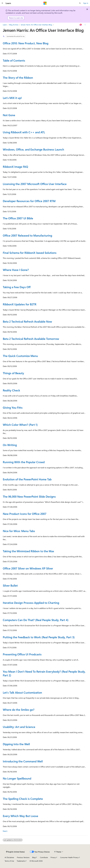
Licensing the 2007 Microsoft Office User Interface (35, 184)
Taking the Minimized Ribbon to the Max (28, 551)
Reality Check (11, 390)
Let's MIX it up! (12, 98)
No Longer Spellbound (17, 778)
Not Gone (9, 115)
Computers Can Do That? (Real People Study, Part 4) (36, 620)
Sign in (86, 3)
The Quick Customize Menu (20, 356)
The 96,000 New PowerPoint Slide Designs (29, 496)
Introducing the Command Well (23, 761)
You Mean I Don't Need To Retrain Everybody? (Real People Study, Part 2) (44, 673)
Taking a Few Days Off (17, 287)
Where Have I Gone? (16, 270)
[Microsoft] (45, 3)
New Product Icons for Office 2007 (25, 514)
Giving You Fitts (13, 407)
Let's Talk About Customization (22, 692)
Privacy (53, 857)
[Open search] (80, 3)
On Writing (10, 445)
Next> (5, 831)
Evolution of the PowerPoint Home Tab (27, 479)
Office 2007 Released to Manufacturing (27, 235)
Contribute (44, 857)
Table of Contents (14, 60)
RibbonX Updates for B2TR (20, 304)
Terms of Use (9, 861)
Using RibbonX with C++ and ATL (24, 132)
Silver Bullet (10, 585)
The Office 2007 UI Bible (18, 218)
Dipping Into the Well (16, 744)
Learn (5, 25)
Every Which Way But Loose (20, 816)
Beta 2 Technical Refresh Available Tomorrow (31, 339)
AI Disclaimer (9, 857)
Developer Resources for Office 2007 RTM (29, 201)
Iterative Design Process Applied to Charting (31, 603)
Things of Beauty (13, 373)
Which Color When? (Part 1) (20, 425)
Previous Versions (23, 857)
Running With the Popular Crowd (24, 462)
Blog (34, 857)
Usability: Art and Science (19, 727)
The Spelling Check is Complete (23, 799)
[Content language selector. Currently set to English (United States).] (15, 852)
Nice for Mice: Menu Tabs (19, 531)
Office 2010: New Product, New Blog (26, 43)
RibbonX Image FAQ (15, 167)
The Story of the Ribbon (18, 77)
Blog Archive (14, 25)
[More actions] (85, 25)
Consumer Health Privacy (69, 857)
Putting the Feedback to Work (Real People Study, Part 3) (39, 637)
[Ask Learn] (81, 25)
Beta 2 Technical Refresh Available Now (27, 321)
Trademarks (21, 861)
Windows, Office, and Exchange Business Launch (33, 149)
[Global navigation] (2, 3)
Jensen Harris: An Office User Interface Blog (36, 25)
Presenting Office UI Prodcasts (22, 654)
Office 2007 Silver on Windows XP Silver (28, 568)
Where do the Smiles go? (19, 710)
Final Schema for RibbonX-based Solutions (30, 253)
